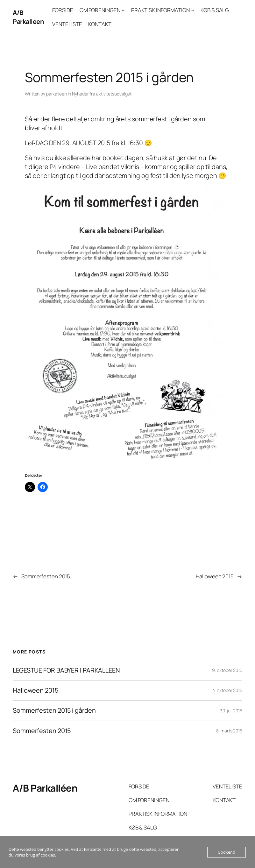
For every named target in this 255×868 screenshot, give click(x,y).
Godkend (227, 852)
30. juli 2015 (231, 711)
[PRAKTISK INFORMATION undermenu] (193, 10)
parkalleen (57, 94)
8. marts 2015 (229, 731)
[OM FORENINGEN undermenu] (123, 10)
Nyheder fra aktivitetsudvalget (102, 94)
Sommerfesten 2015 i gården (54, 710)
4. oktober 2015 (227, 690)
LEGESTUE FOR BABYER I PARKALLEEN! (67, 670)
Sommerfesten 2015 (46, 576)
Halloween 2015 (215, 576)
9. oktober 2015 (227, 670)
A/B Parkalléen (28, 17)
